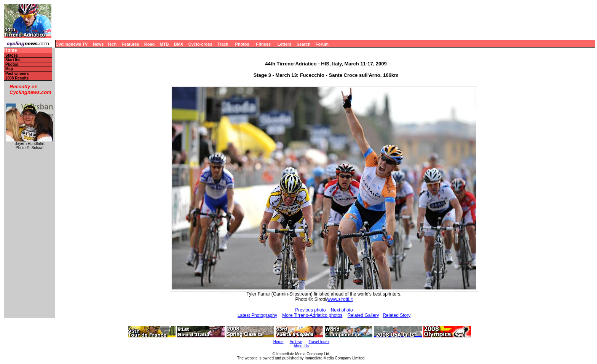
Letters (285, 44)
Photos (242, 44)
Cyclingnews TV (72, 44)
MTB (164, 44)
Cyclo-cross (200, 44)
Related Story (397, 315)
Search (304, 44)
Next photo (342, 310)
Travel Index (319, 342)
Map (9, 69)
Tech (112, 44)
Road (150, 44)
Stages (12, 55)
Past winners (17, 74)
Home (10, 50)
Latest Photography (257, 315)
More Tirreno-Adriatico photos (312, 315)
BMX (179, 44)
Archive (296, 342)
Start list (13, 60)
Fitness (263, 44)
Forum (322, 44)
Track (223, 44)
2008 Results (17, 78)
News (98, 44)
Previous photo (310, 310)
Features (131, 44)
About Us (301, 346)
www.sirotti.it (340, 299)
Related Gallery (363, 315)
